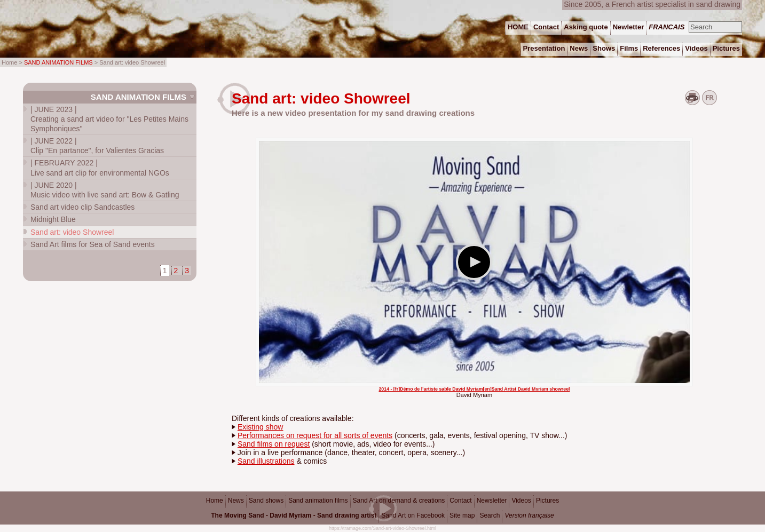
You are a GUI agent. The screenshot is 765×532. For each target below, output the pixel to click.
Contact (460, 501)
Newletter (629, 27)
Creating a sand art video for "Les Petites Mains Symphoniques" (109, 119)
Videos (521, 501)
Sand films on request (274, 444)
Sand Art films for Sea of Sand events (93, 244)
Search (490, 515)
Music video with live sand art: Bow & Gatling (105, 190)
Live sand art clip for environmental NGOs (100, 168)
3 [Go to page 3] (187, 271)
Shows (604, 48)
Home (215, 501)
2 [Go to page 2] (176, 271)
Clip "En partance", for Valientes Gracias (97, 146)
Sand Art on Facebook (413, 515)
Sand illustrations (266, 461)
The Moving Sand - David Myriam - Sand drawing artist (294, 515)
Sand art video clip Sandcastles (82, 207)
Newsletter (492, 501)
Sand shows (266, 501)
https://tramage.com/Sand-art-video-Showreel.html (382, 528)
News (236, 501)
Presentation (544, 48)
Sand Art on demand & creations (399, 501)
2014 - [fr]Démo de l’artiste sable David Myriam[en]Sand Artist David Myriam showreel (474, 389)
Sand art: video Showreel (72, 232)
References (661, 48)
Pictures (547, 501)
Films (629, 48)
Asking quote (586, 27)
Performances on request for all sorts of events (315, 435)
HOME (518, 27)
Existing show (261, 427)
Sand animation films (139, 97)
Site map (462, 515)
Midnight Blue (53, 219)
